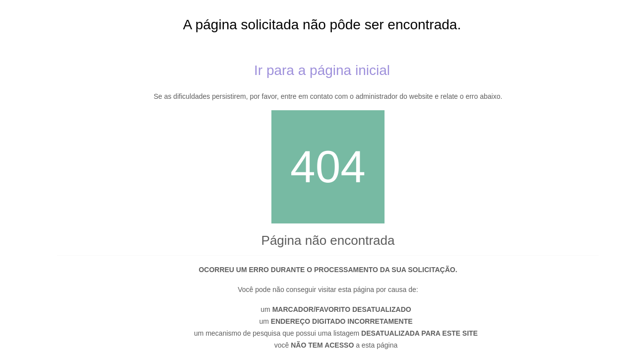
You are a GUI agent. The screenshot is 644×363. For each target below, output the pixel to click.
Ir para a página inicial (322, 70)
